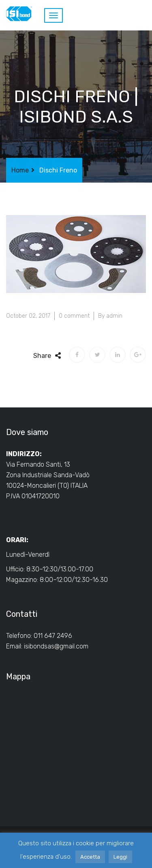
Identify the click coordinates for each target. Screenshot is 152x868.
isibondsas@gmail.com (56, 646)
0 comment (74, 316)
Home (20, 170)
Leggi (120, 857)
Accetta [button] (90, 857)
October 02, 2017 (28, 316)
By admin (110, 316)
